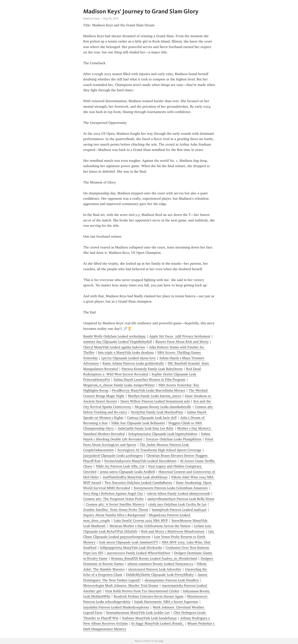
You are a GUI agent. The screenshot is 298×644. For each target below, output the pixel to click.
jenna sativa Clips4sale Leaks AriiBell (127, 472)
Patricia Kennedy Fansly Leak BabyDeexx (152, 369)
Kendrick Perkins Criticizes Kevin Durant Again (149, 596)
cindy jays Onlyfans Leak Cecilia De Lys (177, 504)
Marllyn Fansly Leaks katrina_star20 (155, 396)
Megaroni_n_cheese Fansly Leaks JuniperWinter (119, 385)
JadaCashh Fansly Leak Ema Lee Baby (146, 428)
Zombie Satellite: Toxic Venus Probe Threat (116, 510)
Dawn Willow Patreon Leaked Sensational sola (155, 401)
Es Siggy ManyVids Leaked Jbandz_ (158, 623)
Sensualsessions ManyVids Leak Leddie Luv (138, 613)
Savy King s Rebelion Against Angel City (113, 493)
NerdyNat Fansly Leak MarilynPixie (157, 412)
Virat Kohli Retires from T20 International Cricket (142, 591)
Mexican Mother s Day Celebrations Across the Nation (150, 526)
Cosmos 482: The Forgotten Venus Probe (113, 499)
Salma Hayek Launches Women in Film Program (149, 380)
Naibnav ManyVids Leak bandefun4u (149, 618)
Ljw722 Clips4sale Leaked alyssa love (129, 358)
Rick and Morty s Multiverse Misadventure (173, 531)
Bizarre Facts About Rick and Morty (182, 342)
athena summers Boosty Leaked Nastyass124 (160, 564)
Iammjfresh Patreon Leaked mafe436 (179, 510)
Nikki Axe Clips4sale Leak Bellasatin (138, 423)
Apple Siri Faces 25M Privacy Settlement (180, 336)
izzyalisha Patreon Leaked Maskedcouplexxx (116, 607)
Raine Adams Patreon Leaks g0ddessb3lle (133, 363)
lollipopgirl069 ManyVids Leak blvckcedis (131, 548)
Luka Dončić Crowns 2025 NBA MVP (141, 521)
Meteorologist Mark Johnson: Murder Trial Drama (121, 586)
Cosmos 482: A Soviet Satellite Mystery (115, 504)
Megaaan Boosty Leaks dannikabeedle (163, 407)
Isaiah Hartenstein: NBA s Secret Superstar (166, 602)
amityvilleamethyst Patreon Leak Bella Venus (181, 499)
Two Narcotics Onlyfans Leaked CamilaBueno (138, 483)
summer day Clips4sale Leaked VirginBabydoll (118, 342)
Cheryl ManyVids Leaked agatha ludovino (114, 347)
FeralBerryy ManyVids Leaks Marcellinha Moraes (149, 390)
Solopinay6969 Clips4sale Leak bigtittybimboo (163, 434)
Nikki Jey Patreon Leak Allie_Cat (120, 466)
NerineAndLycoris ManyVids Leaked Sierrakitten (140, 461)
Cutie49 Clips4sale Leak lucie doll (152, 418)
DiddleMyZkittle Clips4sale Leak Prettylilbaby (160, 575)
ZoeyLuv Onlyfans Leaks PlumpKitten (174, 439)
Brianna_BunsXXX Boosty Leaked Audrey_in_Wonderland (154, 558)
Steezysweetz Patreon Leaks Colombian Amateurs (171, 488)
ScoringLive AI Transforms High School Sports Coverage (159, 450)
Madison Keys (91, 18)
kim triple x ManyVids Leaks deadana (126, 352)
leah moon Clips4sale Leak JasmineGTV (129, 542)
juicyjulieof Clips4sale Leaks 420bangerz (113, 456)
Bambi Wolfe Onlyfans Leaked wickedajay (114, 336)
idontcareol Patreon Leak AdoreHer (155, 569)
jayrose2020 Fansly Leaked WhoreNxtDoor (139, 553)
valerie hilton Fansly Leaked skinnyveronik (178, 493)
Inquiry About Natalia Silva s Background (114, 515)
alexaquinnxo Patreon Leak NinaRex (172, 580)
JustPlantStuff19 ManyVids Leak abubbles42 (135, 477)
